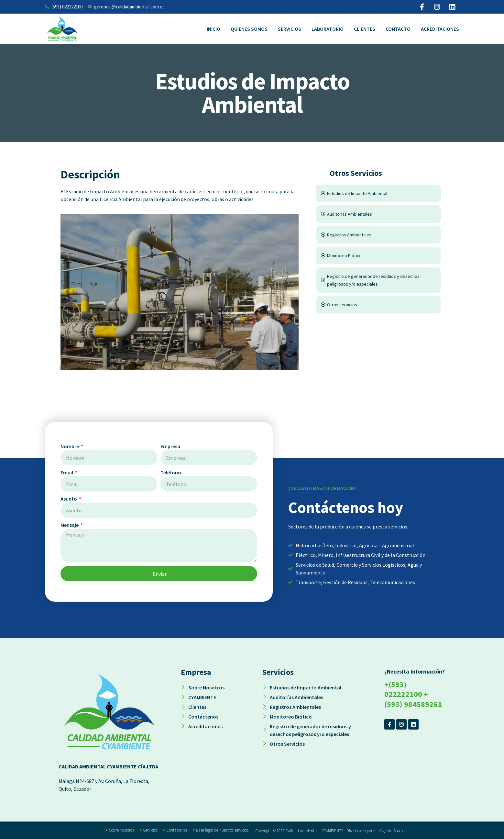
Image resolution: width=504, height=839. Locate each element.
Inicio (214, 29)
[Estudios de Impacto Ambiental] (378, 193)
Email (67, 472)
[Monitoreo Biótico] (378, 255)
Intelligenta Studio (389, 831)
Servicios (290, 29)
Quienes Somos (249, 29)
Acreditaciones (440, 29)
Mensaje (70, 525)
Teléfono (171, 472)
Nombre (70, 446)
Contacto (398, 29)
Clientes (365, 29)
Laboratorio (328, 29)
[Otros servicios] (378, 305)
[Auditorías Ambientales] (378, 214)
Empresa (170, 446)
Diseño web (356, 831)
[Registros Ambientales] (378, 235)
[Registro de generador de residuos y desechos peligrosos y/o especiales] (378, 280)
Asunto (69, 499)
